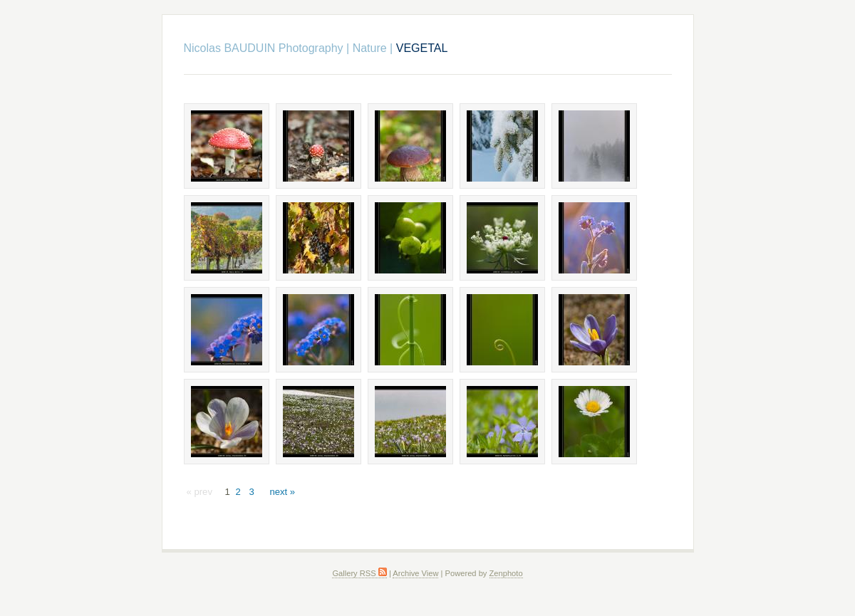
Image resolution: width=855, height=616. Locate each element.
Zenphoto (506, 573)
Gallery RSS (359, 573)
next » (282, 492)
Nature (370, 48)
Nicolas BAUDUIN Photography (264, 48)
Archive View (415, 573)
